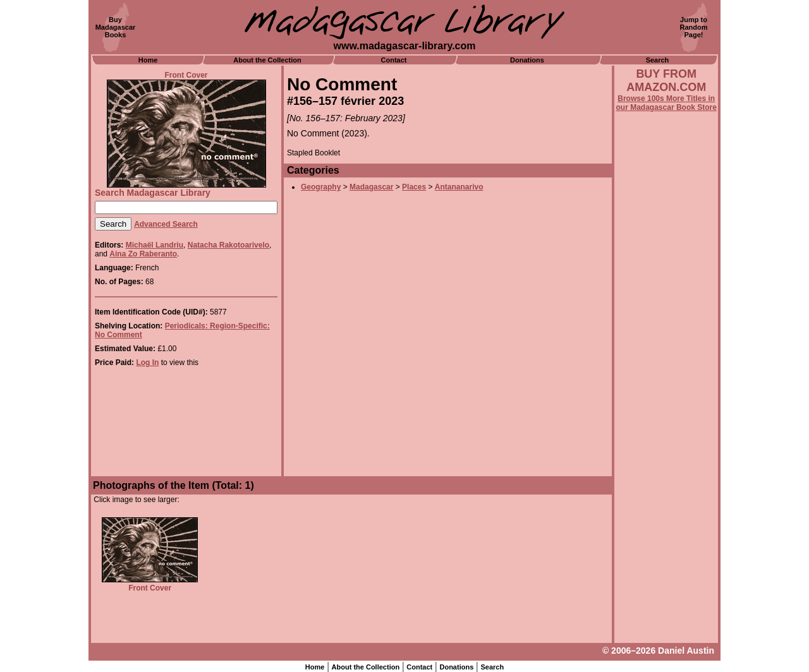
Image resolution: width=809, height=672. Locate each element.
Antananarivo (459, 187)
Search (658, 60)
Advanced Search (166, 224)
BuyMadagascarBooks (116, 27)
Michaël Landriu (155, 245)
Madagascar (371, 187)
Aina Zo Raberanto (143, 254)
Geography (321, 187)
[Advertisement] (666, 453)
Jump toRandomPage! (694, 27)
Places (414, 187)
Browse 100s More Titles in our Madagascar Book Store (666, 103)
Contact (394, 60)
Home (148, 60)
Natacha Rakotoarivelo (228, 245)
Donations (527, 60)
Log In (147, 363)
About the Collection (267, 60)
